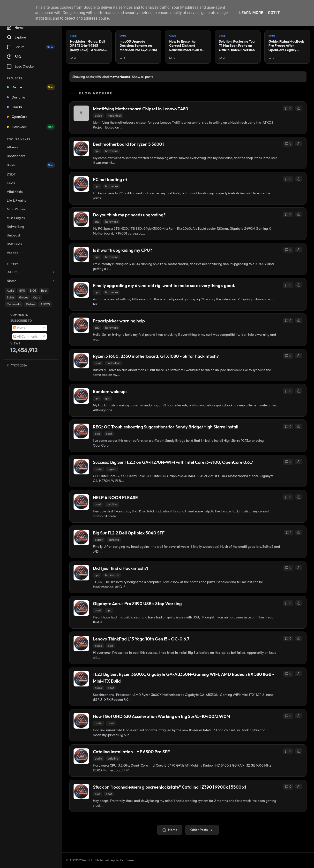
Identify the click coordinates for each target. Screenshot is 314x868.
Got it (274, 13)
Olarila (14, 107)
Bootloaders (16, 156)
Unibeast (13, 235)
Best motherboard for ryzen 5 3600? (129, 144)
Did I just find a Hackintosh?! (120, 568)
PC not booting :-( (110, 179)
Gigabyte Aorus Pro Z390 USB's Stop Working (137, 604)
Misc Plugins (16, 218)
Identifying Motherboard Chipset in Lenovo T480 (141, 109)
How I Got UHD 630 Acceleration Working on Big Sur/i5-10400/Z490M (162, 716)
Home (170, 830)
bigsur (112, 469)
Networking (15, 227)
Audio (11, 291)
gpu (108, 398)
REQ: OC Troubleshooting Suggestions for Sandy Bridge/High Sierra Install (166, 427)
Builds (31, 165)
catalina (112, 504)
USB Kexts (14, 244)
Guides (24, 297)
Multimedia (14, 304)
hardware (112, 151)
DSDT (11, 174)
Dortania (16, 97)
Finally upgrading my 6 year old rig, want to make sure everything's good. (164, 286)
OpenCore (17, 117)
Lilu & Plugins (16, 200)
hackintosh (115, 116)
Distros (31, 87)
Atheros (13, 147)
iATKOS (45, 304)
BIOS (33, 291)
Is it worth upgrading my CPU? (123, 250)
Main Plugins (16, 209)
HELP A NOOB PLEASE (115, 498)
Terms (130, 860)
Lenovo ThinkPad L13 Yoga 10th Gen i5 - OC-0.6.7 (141, 639)
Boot (44, 291)
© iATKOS (17, 365)
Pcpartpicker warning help (119, 321)
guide (98, 116)
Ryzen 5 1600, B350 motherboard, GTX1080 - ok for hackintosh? (156, 356)
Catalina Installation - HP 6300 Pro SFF (131, 752)
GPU (22, 291)
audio (98, 469)
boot (98, 363)
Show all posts (143, 77)
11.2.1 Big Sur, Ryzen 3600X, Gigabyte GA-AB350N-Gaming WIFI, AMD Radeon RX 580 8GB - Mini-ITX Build (184, 678)
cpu (97, 151)
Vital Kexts (15, 192)
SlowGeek (31, 127)
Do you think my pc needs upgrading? (129, 215)
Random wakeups (110, 392)
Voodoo (13, 253)
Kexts (11, 183)
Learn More (251, 13)
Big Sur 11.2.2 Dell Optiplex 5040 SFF (129, 533)
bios (97, 434)
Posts (19, 328)
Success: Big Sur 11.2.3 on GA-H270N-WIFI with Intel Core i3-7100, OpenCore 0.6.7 (173, 462)
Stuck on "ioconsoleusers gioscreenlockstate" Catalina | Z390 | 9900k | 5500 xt (170, 787)
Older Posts (202, 830)
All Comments (26, 336)
